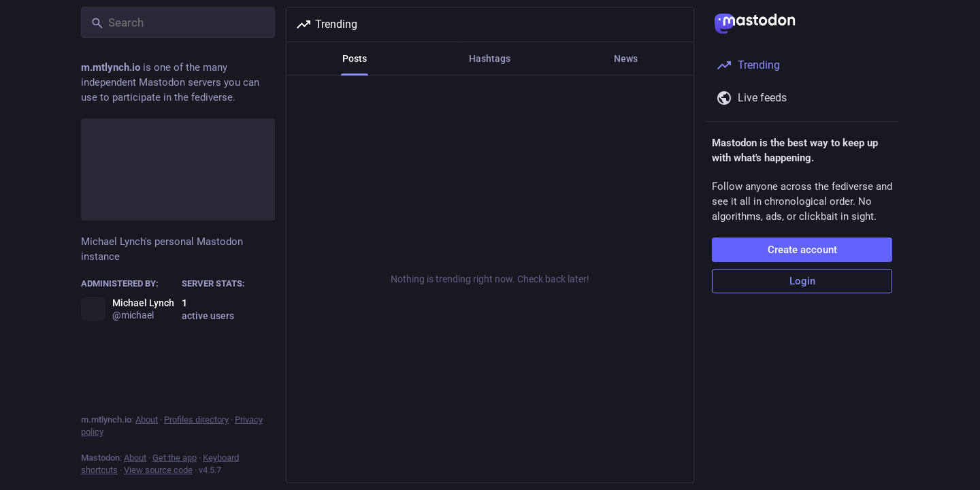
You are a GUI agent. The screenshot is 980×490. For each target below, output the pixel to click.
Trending (326, 24)
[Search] (178, 22)
